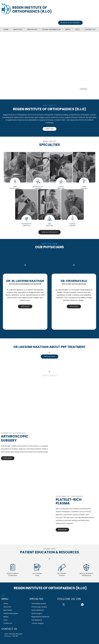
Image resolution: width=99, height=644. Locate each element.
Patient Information (51, 29)
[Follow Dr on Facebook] (60, 604)
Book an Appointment (71, 23)
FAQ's (5, 620)
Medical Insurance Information (86, 575)
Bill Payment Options (62, 575)
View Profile (25, 306)
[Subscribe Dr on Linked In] (78, 604)
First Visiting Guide (37, 575)
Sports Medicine (38, 610)
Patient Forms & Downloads (13, 575)
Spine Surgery (37, 613)
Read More (8, 458)
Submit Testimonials (61, 384)
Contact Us (90, 29)
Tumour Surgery (38, 623)
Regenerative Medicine (40, 617)
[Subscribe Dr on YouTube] (69, 604)
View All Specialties (49, 232)
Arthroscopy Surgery (39, 607)
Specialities (32, 29)
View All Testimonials (38, 384)
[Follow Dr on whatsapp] (83, 604)
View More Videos (50, 357)
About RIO (18, 29)
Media (68, 29)
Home (6, 29)
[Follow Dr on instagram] (73, 604)
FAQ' (78, 29)
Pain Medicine (37, 620)
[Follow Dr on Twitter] (64, 604)
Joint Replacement (39, 604)
